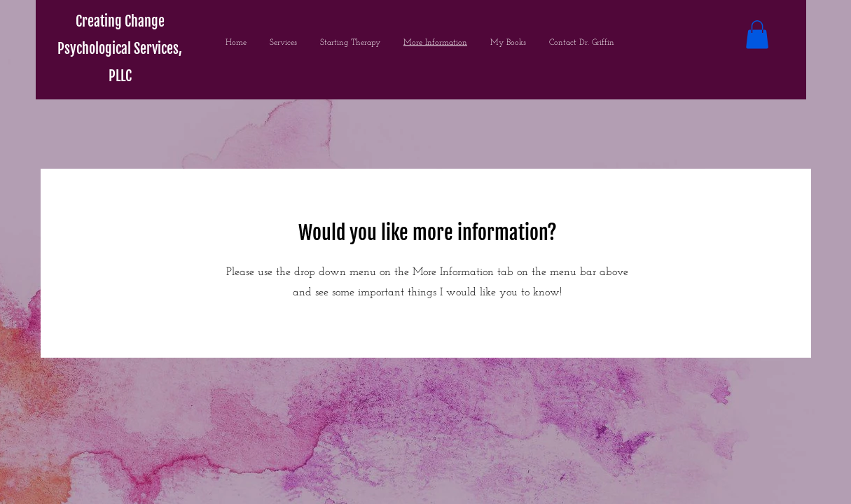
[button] (757, 35)
